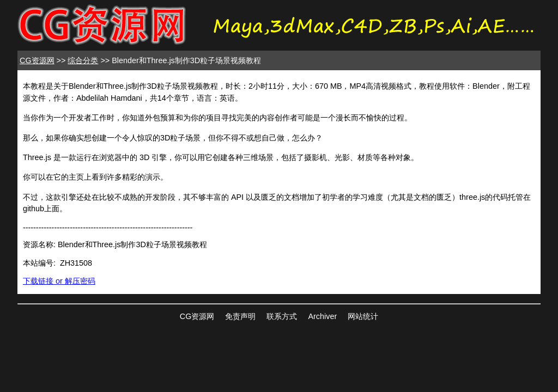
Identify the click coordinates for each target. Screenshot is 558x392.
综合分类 (83, 60)
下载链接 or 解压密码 (59, 281)
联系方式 (282, 316)
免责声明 (240, 316)
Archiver (322, 316)
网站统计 (363, 316)
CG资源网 (37, 60)
